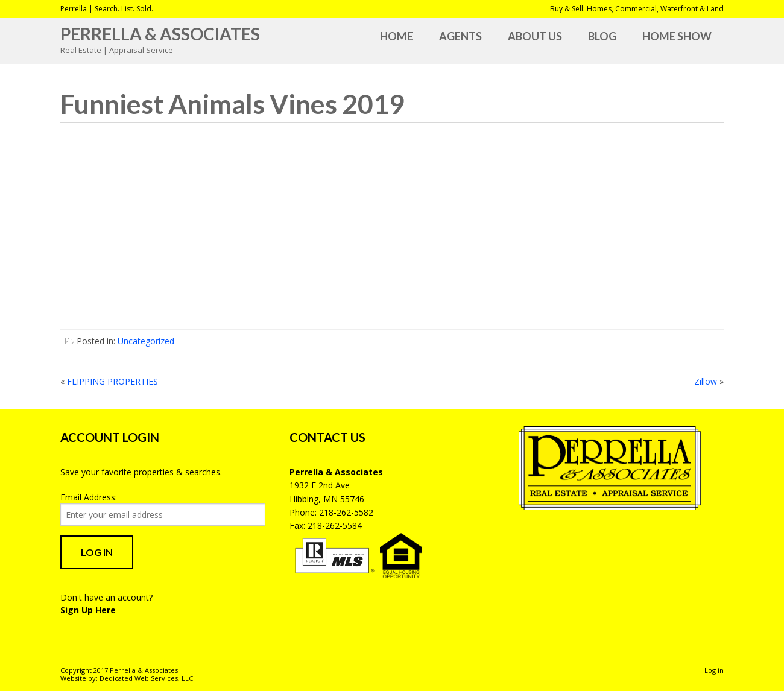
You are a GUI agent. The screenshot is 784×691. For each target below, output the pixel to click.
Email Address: (89, 497)
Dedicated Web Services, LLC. (147, 678)
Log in (714, 670)
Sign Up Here (88, 610)
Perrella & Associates (160, 34)
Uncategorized (146, 341)
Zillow (706, 381)
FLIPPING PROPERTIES (112, 381)
